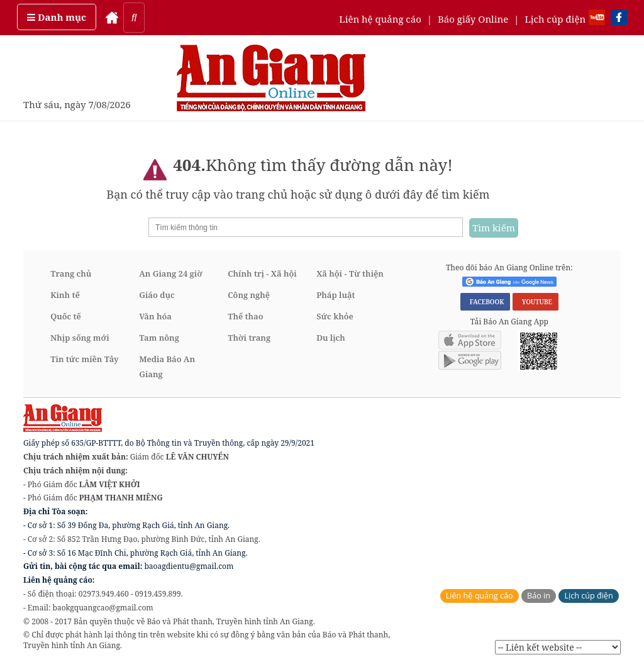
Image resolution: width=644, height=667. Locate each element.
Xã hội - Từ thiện (350, 273)
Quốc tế (66, 316)
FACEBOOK (486, 302)
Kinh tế (65, 295)
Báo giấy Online (473, 19)
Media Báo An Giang (167, 367)
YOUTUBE (536, 302)
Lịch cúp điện (555, 19)
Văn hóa (155, 316)
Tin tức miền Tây (84, 359)
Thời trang (249, 338)
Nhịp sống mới (80, 338)
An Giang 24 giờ (170, 273)
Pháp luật (336, 295)
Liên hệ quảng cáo (380, 19)
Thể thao (245, 316)
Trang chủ (71, 273)
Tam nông (159, 338)
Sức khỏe (335, 316)
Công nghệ (249, 295)
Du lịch (331, 338)
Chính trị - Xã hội (262, 273)
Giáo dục (157, 295)
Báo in (539, 596)
